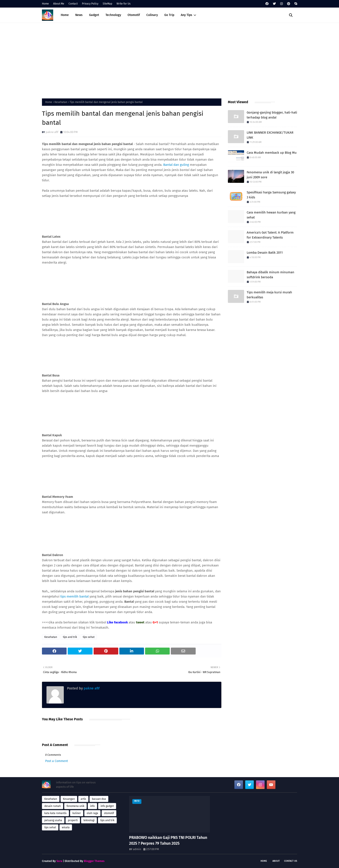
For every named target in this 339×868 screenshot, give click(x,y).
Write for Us (124, 4)
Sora (59, 861)
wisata (66, 827)
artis (83, 799)
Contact (73, 4)
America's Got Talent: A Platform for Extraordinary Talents (270, 235)
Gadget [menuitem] (94, 15)
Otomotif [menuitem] (134, 15)
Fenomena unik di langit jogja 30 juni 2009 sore (270, 175)
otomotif (109, 813)
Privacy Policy (90, 4)
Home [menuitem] (65, 15)
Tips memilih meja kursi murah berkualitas (269, 295)
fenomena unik (75, 806)
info (92, 806)
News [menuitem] (79, 15)
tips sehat (89, 637)
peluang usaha (53, 820)
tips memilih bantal (74, 596)
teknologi (89, 820)
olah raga (92, 813)
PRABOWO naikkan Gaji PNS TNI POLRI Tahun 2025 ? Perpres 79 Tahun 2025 (168, 840)
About (276, 861)
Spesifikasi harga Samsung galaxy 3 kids (271, 195)
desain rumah (53, 806)
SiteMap (107, 4)
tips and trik (70, 637)
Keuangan (69, 799)
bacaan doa (99, 799)
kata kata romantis (55, 813)
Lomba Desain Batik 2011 (265, 253)
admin (137, 849)
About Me (59, 4)
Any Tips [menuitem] (186, 15)
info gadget (107, 806)
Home (45, 4)
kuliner (77, 813)
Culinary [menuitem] (152, 15)
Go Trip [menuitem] (169, 15)
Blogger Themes (94, 861)
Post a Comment (57, 761)
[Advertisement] (169, 60)
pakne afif (52, 132)
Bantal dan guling (176, 165)
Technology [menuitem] (113, 15)
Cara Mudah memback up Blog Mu (272, 153)
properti (73, 820)
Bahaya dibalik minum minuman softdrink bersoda (270, 275)
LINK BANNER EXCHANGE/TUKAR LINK (270, 135)
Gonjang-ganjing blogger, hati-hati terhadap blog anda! (272, 115)
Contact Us (291, 861)
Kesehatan (61, 102)
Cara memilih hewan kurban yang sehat (271, 215)
